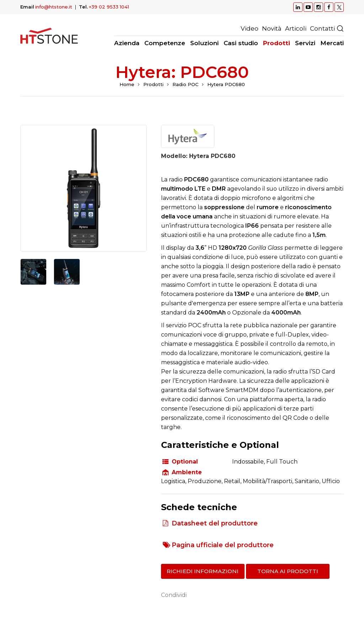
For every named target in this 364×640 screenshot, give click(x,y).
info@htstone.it (54, 7)
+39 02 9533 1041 (109, 7)
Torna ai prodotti (288, 571)
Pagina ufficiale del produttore (223, 545)
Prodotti (153, 84)
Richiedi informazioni (203, 571)
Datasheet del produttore (215, 523)
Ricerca (340, 28)
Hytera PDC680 (226, 84)
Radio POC (185, 84)
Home (127, 84)
